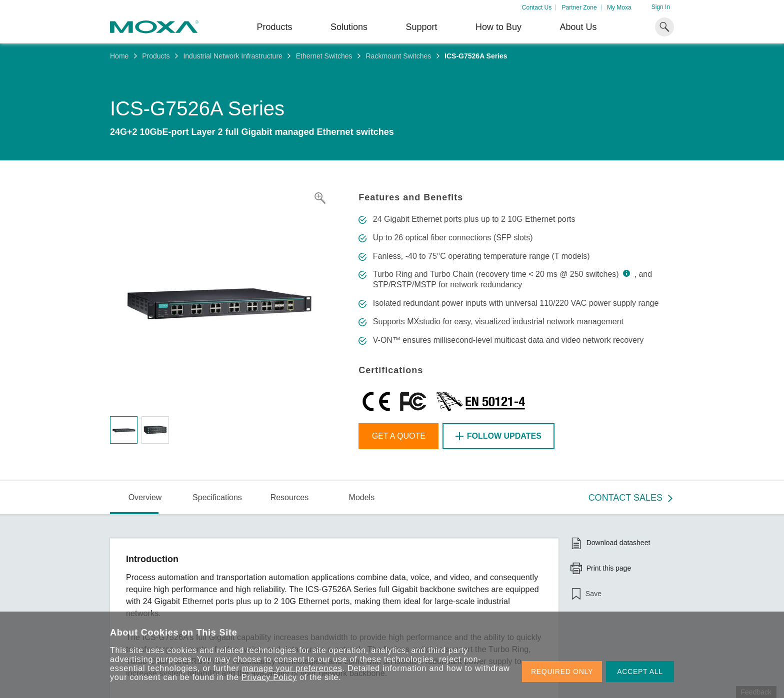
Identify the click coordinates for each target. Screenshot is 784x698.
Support (421, 27)
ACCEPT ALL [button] (640, 672)
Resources (289, 497)
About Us (578, 27)
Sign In (661, 7)
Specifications (217, 497)
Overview (145, 497)
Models (362, 497)
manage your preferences (292, 668)
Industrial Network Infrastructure (232, 56)
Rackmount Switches (398, 56)
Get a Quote (399, 436)
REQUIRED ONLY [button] (562, 672)
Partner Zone (579, 7)
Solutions (349, 27)
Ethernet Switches (324, 56)
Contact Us (537, 7)
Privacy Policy (269, 677)
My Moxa (619, 7)
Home (119, 56)
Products (156, 56)
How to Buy (498, 27)
